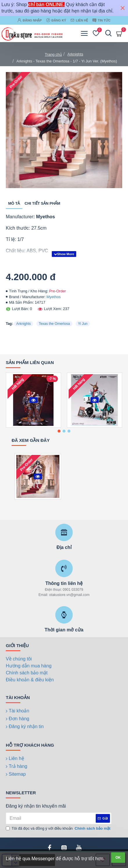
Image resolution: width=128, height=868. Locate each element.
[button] (59, 431)
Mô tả (14, 203)
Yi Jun (83, 324)
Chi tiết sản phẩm (43, 203)
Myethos (54, 297)
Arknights (75, 54)
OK (118, 858)
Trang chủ (53, 54)
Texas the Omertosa (54, 324)
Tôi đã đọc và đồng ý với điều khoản (59, 829)
